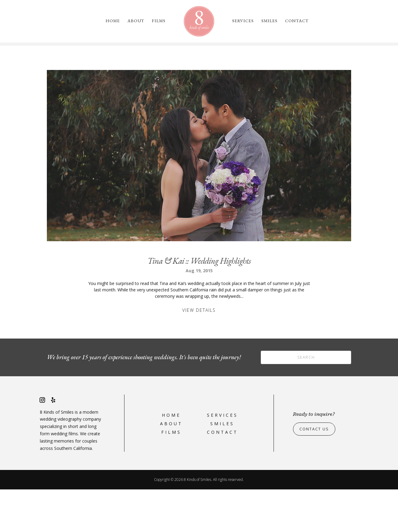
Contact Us (316, 471)
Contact (297, 21)
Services (243, 21)
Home (113, 21)
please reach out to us (295, 72)
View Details (199, 353)
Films (159, 21)
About (136, 21)
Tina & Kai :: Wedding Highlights (199, 303)
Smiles (269, 21)
